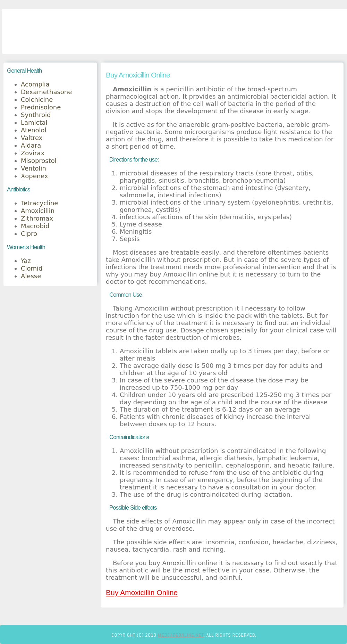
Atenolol (34, 130)
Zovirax (33, 153)
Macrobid (35, 226)
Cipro (29, 234)
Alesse (31, 276)
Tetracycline (39, 203)
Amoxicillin (38, 211)
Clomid (32, 268)
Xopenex (35, 176)
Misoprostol (39, 161)
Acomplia (35, 84)
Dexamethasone (46, 92)
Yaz (26, 261)
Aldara (31, 145)
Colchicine (37, 100)
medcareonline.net (181, 635)
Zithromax (37, 218)
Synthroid (36, 115)
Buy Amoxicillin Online (142, 592)
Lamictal (34, 122)
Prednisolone (41, 107)
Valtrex (32, 138)
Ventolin (33, 168)
